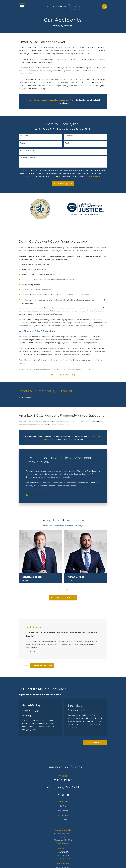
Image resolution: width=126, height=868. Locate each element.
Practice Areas (63, 812)
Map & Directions (63, 844)
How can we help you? (29, 158)
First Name (24, 136)
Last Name (69, 136)
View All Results (95, 744)
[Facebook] (58, 796)
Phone (22, 143)
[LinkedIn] (68, 796)
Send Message (63, 184)
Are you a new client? (28, 150)
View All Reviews (42, 667)
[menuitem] (63, 399)
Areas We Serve (63, 817)
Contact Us (63, 821)
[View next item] (66, 225)
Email (67, 143)
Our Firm (63, 807)
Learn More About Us (63, 599)
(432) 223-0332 (63, 781)
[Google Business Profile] (63, 796)
